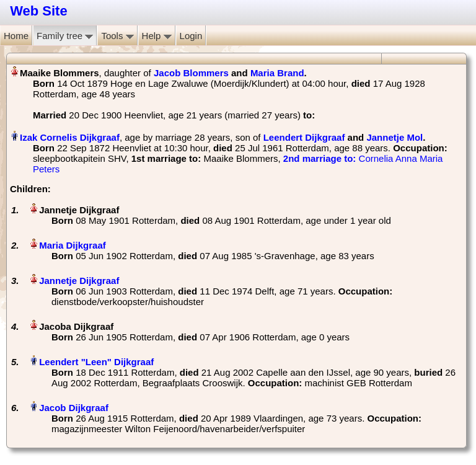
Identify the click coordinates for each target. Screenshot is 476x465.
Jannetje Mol (394, 137)
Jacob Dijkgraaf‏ (74, 408)
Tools (117, 36)
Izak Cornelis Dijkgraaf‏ (70, 137)
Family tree (65, 36)
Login (191, 36)
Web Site (39, 11)
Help (157, 36)
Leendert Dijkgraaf (304, 137)
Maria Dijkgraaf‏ (73, 245)
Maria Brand (277, 73)
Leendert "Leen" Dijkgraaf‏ (96, 362)
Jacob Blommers (191, 73)
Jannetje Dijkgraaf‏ (79, 281)
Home (16, 36)
